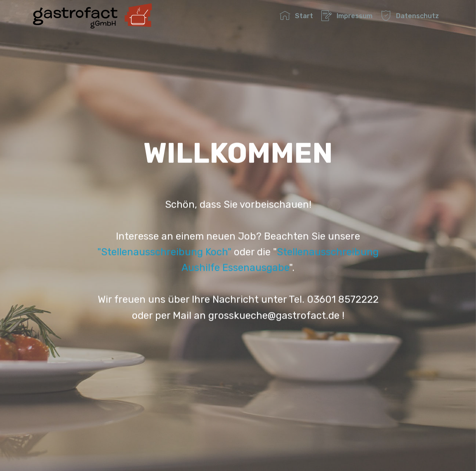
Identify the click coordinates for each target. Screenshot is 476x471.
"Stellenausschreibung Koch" (164, 258)
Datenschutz (410, 16)
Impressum (347, 16)
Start (296, 16)
